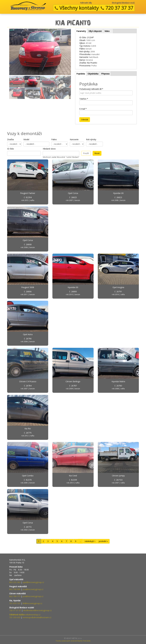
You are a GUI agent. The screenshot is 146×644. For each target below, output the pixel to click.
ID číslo (11, 149)
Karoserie (74, 139)
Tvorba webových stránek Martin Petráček (73, 641)
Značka (10, 139)
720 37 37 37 (117, 8)
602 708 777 (15, 596)
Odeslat (85, 120)
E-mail (83, 109)
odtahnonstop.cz (25, 615)
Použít (86, 153)
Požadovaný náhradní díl (91, 89)
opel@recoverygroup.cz (33, 582)
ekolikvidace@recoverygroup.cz (37, 610)
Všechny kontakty (77, 8)
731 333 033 (15, 617)
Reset (97, 153)
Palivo (54, 139)
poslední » (103, 541)
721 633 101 (15, 603)
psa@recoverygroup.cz (33, 589)
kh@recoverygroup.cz (32, 603)
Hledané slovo (49, 149)
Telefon (84, 99)
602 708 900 (15, 589)
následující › (90, 541)
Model (26, 139)
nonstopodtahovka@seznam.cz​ (37, 617)
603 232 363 (15, 582)
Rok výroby (91, 139)
